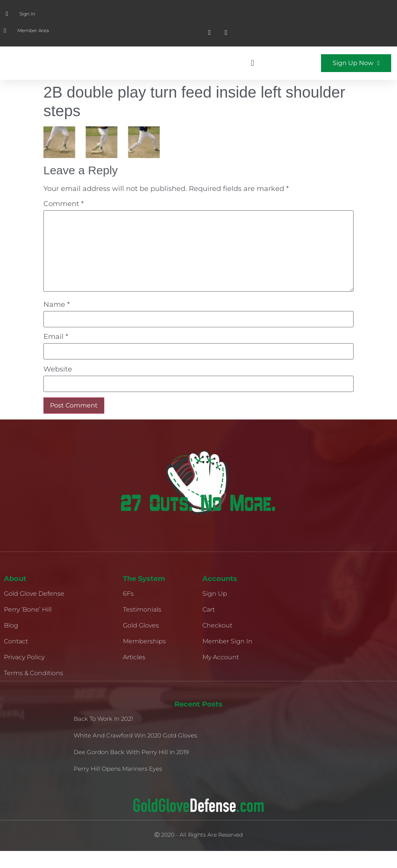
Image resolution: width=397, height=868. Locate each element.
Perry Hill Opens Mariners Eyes (118, 786)
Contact (16, 658)
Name (57, 321)
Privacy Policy (24, 674)
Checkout (217, 642)
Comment (64, 221)
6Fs (128, 611)
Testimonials (142, 627)
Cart (209, 627)
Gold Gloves (141, 642)
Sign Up (215, 611)
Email (56, 354)
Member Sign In (227, 658)
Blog (11, 642)
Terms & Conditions (34, 690)
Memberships (144, 658)
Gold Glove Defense (34, 611)
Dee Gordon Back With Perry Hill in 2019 (131, 769)
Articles (134, 674)
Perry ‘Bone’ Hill (28, 627)
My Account (221, 674)
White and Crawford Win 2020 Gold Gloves (135, 752)
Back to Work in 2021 (103, 736)
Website (58, 386)
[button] (253, 72)
